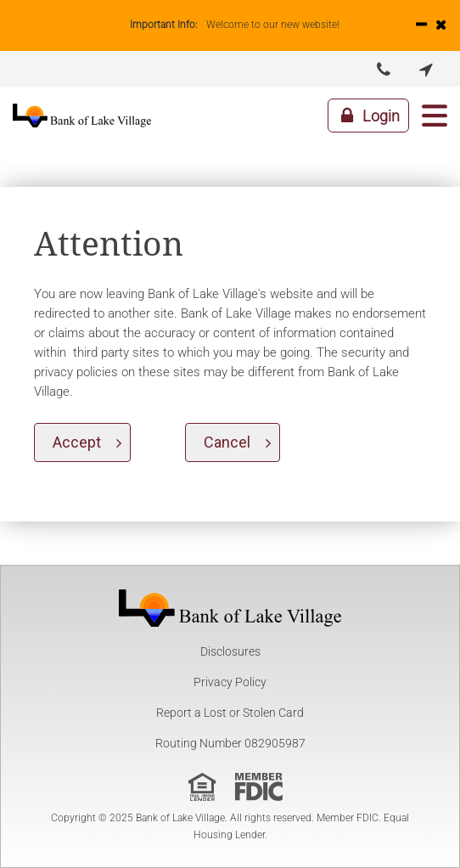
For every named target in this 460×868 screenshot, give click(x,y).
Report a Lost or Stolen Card (230, 713)
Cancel (227, 442)
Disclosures (230, 651)
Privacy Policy (230, 682)
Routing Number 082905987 (230, 743)
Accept (77, 442)
